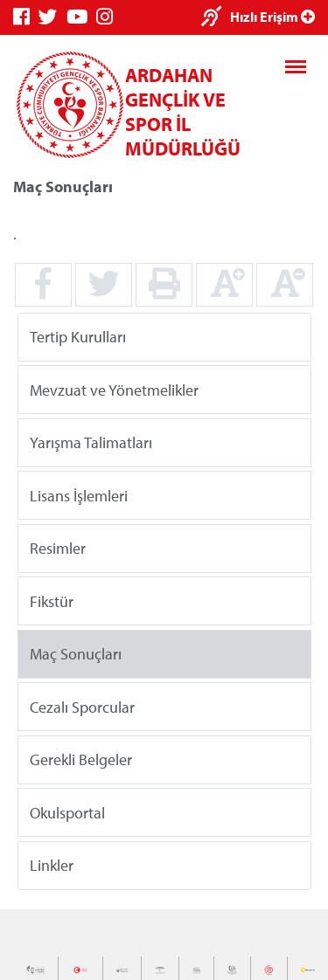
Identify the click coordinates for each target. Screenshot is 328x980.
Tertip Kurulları (78, 337)
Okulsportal (67, 812)
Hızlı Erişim (272, 17)
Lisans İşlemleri (79, 495)
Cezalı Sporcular (82, 706)
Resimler (58, 548)
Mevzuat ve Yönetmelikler (114, 389)
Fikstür (52, 600)
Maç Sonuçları (76, 654)
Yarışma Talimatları (91, 442)
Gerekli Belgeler (81, 759)
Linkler (52, 865)
